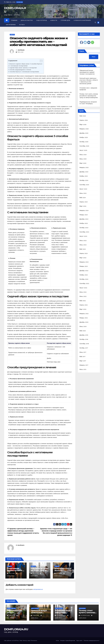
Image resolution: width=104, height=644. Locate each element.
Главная (14, 20)
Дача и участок (27, 20)
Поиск (82, 51)
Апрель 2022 (84, 305)
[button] (95, 22)
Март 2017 (83, 361)
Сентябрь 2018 (84, 344)
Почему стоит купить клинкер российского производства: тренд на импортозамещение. (89, 96)
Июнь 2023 (83, 245)
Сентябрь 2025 (84, 146)
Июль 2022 (83, 292)
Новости (54, 20)
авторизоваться (38, 589)
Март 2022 (83, 309)
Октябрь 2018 (84, 339)
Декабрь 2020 (84, 322)
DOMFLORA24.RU (16, 629)
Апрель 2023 (84, 253)
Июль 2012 (83, 369)
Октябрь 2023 (84, 228)
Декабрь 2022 (84, 271)
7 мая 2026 (12, 615)
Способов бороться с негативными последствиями (24, 72)
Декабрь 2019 (84, 335)
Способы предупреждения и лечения (20, 70)
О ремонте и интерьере (82, 20)
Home (57, 641)
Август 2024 (83, 189)
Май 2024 (83, 198)
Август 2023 (83, 236)
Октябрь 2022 (84, 279)
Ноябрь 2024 (84, 176)
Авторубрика (11, 25)
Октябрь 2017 (84, 348)
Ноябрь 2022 (84, 275)
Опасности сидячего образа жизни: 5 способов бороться (26, 64)
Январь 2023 (84, 266)
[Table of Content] (41, 61)
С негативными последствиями (19, 66)
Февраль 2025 (84, 168)
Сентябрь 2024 (84, 185)
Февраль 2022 (84, 314)
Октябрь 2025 (84, 142)
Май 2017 (83, 357)
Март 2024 (83, 206)
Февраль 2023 (84, 262)
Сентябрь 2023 (84, 232)
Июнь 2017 (83, 352)
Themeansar (34, 641)
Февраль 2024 (84, 210)
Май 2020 (83, 331)
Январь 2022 (84, 318)
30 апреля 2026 (61, 615)
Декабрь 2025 (84, 133)
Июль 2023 (83, 241)
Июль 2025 (83, 155)
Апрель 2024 (84, 202)
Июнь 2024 (83, 193)
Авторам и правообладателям (68, 641)
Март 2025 (83, 163)
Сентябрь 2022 (84, 283)
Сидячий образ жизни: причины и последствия (23, 68)
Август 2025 (83, 150)
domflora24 (21, 50)
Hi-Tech (22, 25)
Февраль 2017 (84, 365)
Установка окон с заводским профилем (63, 613)
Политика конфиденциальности (91, 641)
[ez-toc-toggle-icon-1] (40, 61)
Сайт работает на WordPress (12, 641)
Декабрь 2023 (84, 219)
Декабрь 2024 (84, 172)
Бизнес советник (11, 608)
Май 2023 (83, 249)
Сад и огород (42, 20)
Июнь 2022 (83, 296)
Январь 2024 (84, 215)
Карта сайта (79, 641)
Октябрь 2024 (84, 180)
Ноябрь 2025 (84, 137)
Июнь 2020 (83, 326)
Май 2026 (83, 116)
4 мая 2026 (36, 615)
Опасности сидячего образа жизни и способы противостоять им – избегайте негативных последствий (39, 42)
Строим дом (65, 20)
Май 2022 (83, 301)
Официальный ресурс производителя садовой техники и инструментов (87, 72)
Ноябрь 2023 (84, 223)
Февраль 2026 (84, 129)
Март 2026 (83, 125)
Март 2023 (83, 258)
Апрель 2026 (84, 120)
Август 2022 (83, 288)
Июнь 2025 (83, 159)
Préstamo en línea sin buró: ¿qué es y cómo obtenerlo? (39, 570)
